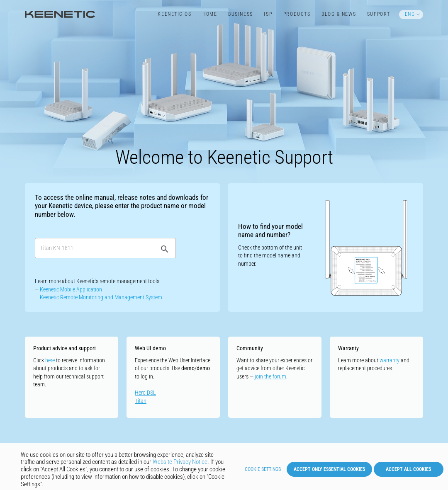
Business (240, 14)
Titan (141, 401)
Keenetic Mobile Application (71, 289)
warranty (390, 360)
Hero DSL (145, 393)
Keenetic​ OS (174, 14)
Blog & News (339, 14)
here (50, 360)
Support (379, 14)
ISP (268, 14)
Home (210, 14)
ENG (410, 14)
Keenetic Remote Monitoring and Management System (101, 297)
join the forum (270, 376)
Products (297, 14)
